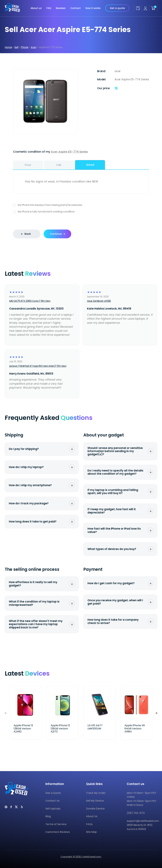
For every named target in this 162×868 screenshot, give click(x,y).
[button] (156, 713)
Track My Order (96, 793)
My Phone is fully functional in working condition (81, 212)
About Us (92, 816)
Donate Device (95, 809)
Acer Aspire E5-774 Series (69, 152)
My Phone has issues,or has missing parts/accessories (81, 205)
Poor (28, 165)
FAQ (49, 8)
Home (8, 47)
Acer (34, 47)
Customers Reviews (58, 832)
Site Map (91, 832)
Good (90, 165)
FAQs (89, 824)
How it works (93, 8)
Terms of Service (56, 824)
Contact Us (52, 801)
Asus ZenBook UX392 (99, 301)
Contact (75, 8)
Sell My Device (95, 801)
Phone (25, 47)
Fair (59, 165)
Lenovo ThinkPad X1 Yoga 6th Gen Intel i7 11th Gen (38, 366)
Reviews (61, 8)
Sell (16, 47)
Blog (48, 816)
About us (36, 8)
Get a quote (117, 8)
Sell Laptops (53, 809)
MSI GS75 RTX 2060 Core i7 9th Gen (30, 301)
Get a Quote (53, 793)
